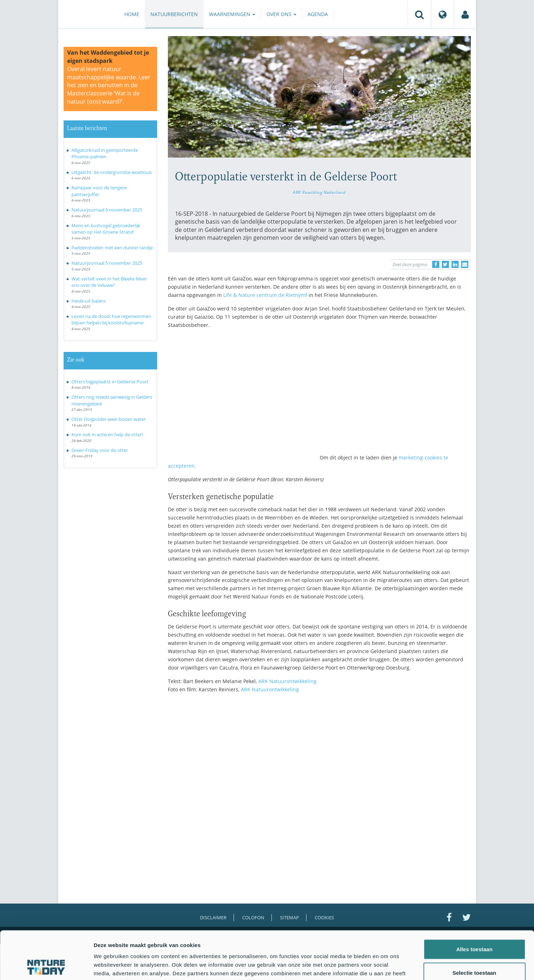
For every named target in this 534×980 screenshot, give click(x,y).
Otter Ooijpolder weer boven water (109, 419)
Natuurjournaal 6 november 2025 (107, 210)
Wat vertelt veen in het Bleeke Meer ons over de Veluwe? (109, 282)
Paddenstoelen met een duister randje (112, 248)
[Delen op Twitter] (445, 264)
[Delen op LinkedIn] (455, 264)
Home (132, 14)
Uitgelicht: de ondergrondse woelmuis (112, 172)
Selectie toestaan (475, 928)
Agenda (318, 14)
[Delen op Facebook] (436, 264)
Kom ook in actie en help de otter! (107, 434)
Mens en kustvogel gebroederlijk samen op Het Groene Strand (106, 229)
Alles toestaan (474, 904)
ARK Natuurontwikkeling (287, 681)
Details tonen (386, 966)
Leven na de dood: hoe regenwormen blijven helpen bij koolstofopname (111, 320)
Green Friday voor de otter (100, 450)
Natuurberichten (174, 14)
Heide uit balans (89, 301)
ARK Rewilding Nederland (319, 192)
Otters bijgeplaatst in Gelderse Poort (110, 382)
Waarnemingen (232, 14)
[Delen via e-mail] (465, 264)
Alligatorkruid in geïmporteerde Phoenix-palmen (105, 153)
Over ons (281, 14)
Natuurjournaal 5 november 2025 (107, 263)
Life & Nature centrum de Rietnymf (265, 295)
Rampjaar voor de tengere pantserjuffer (99, 191)
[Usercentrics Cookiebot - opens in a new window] (46, 966)
